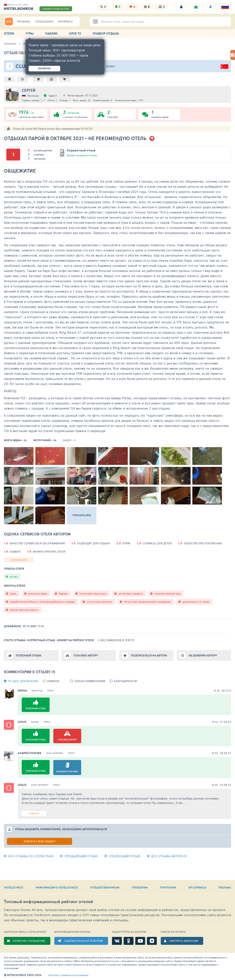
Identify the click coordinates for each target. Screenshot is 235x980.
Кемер (111, 66)
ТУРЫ (30, 33)
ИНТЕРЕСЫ (65, 22)
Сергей (29, 90)
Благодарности (125, 681)
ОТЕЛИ (9, 33)
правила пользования (68, 975)
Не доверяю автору (203, 655)
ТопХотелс (10, 44)
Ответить (34, 813)
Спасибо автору (86, 655)
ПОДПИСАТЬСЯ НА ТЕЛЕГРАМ (84, 941)
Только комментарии (90, 681)
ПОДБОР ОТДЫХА (106, 33)
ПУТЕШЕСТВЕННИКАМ (105, 887)
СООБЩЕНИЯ (44, 22)
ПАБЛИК (51, 33)
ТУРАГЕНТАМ (168, 887)
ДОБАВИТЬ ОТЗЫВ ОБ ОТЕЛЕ (56, 9)
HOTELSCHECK (14, 887)
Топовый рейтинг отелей (48, 902)
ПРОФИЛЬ (23, 22)
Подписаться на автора (149, 655)
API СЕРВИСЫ (197, 887)
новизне (53, 681)
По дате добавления (23, 681)
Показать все (19, 560)
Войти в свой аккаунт (40, 841)
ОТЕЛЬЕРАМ (140, 887)
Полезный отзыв (28, 655)
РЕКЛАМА (225, 887)
